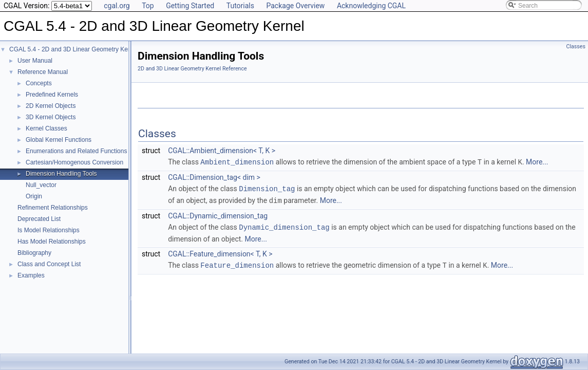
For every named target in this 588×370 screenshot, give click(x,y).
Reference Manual (43, 72)
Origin (34, 196)
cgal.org (117, 6)
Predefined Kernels (52, 95)
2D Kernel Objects (51, 106)
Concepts (39, 83)
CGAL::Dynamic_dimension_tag (218, 214)
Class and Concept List (49, 264)
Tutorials (240, 6)
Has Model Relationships (52, 242)
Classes (576, 47)
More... (537, 162)
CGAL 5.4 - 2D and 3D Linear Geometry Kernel (74, 49)
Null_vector (41, 185)
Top (148, 6)
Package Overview (295, 6)
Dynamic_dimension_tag (284, 225)
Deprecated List (39, 219)
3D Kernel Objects (51, 117)
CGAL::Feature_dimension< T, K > (220, 252)
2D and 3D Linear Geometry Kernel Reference (192, 69)
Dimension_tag (267, 188)
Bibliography (34, 253)
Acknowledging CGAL (371, 6)
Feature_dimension (237, 263)
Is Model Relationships (49, 230)
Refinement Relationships (53, 208)
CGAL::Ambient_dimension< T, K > (222, 151)
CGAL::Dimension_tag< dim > (214, 177)
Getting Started (190, 6)
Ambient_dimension (237, 162)
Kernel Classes (46, 128)
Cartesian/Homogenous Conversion (74, 162)
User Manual (35, 61)
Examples (31, 275)
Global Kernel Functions (59, 140)
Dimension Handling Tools (61, 174)
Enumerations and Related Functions (76, 151)
